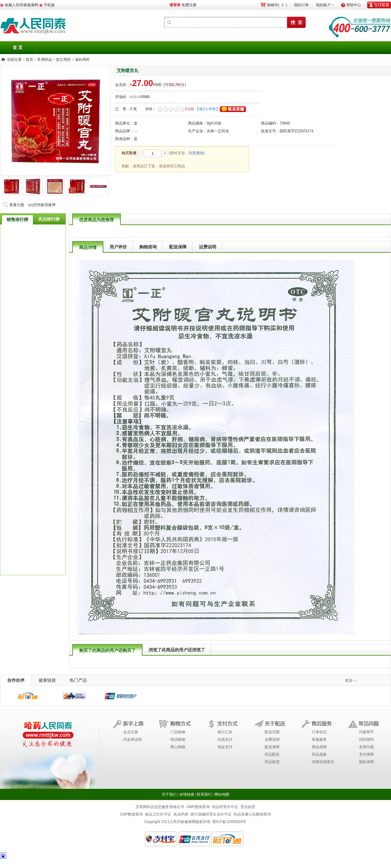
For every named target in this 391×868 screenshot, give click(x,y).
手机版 (49, 5)
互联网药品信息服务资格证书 (160, 807)
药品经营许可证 (225, 807)
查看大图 (17, 205)
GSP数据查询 (131, 814)
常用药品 (45, 60)
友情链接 (187, 794)
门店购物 (178, 732)
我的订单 (301, 5)
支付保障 (366, 754)
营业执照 (248, 807)
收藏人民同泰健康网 (21, 5)
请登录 (175, 5)
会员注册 (131, 732)
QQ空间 (34, 205)
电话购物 (178, 739)
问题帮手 (366, 732)
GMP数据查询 (198, 807)
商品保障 (319, 747)
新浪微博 (48, 205)
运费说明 (272, 739)
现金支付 (225, 747)
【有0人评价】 (207, 109)
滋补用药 (82, 60)
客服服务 (319, 739)
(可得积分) (175, 85)
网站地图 (222, 794)
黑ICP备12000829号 (229, 822)
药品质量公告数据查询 (252, 814)
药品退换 (319, 754)
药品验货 (272, 762)
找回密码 (366, 739)
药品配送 (272, 754)
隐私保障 (366, 762)
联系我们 (204, 794)
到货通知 (196, 153)
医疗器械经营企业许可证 (211, 814)
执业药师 (181, 814)
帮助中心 (354, 5)
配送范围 (272, 732)
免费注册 (189, 5)
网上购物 (178, 747)
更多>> (351, 680)
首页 (29, 60)
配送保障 (272, 747)
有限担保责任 (323, 762)
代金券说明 (133, 739)
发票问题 (366, 747)
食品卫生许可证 (158, 814)
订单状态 (319, 732)
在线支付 (225, 739)
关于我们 (169, 794)
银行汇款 (225, 732)
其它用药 (63, 60)
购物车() (277, 5)
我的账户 (323, 5)
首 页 (18, 48)
